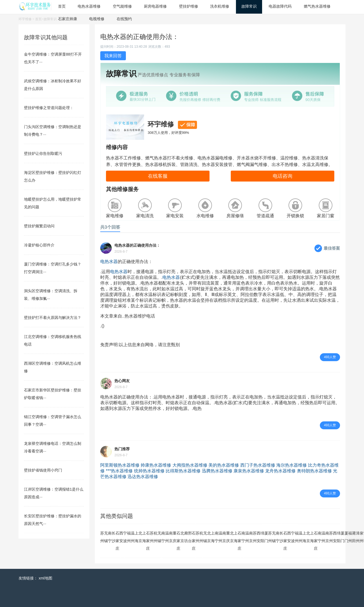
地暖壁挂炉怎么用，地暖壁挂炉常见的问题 (53, 203)
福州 (129, 537)
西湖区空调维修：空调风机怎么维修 (53, 367)
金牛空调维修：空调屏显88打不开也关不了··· (53, 58)
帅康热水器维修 (156, 465)
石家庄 (117, 541)
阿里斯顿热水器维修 (120, 465)
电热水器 (109, 262)
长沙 (114, 537)
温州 (133, 537)
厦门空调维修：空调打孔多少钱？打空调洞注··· (53, 268)
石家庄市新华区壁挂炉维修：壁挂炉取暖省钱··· (53, 394)
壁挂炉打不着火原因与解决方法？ (53, 318)
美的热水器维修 (224, 465)
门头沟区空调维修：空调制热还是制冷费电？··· (53, 131)
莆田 (354, 537)
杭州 (156, 537)
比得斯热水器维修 (183, 471)
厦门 (266, 537)
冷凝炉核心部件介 (39, 245)
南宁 (110, 537)
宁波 (125, 537)
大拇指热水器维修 (190, 465)
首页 (38, 19)
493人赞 (330, 357)
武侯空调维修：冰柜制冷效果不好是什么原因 (53, 85)
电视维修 (97, 19)
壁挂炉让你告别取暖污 (43, 153)
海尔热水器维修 (292, 465)
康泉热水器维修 (249, 471)
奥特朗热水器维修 (314, 471)
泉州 (362, 537)
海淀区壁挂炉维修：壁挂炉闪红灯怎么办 (53, 176)
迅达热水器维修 (143, 477)
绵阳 (262, 537)
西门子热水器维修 (258, 465)
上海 (136, 537)
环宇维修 (25, 19)
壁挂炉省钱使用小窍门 (43, 470)
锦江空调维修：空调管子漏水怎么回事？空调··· (53, 421)
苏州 (102, 537)
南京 (171, 537)
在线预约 (124, 19)
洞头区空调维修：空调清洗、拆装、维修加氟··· (51, 295)
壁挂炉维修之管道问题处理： (49, 108)
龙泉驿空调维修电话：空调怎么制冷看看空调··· (53, 447)
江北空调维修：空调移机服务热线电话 (53, 340)
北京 (140, 537)
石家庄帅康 (68, 19)
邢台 (190, 537)
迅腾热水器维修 (217, 471)
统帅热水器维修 (149, 471)
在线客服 (158, 176)
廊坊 (186, 537)
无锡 (106, 537)
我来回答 (113, 56)
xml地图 (45, 578)
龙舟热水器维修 (280, 471)
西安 (121, 537)
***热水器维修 (119, 471)
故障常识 (50, 19)
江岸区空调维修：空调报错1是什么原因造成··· (54, 493)
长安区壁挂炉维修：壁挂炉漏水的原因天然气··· (53, 520)
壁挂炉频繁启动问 (39, 226)
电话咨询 (283, 176)
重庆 (175, 537)
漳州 (358, 537)
